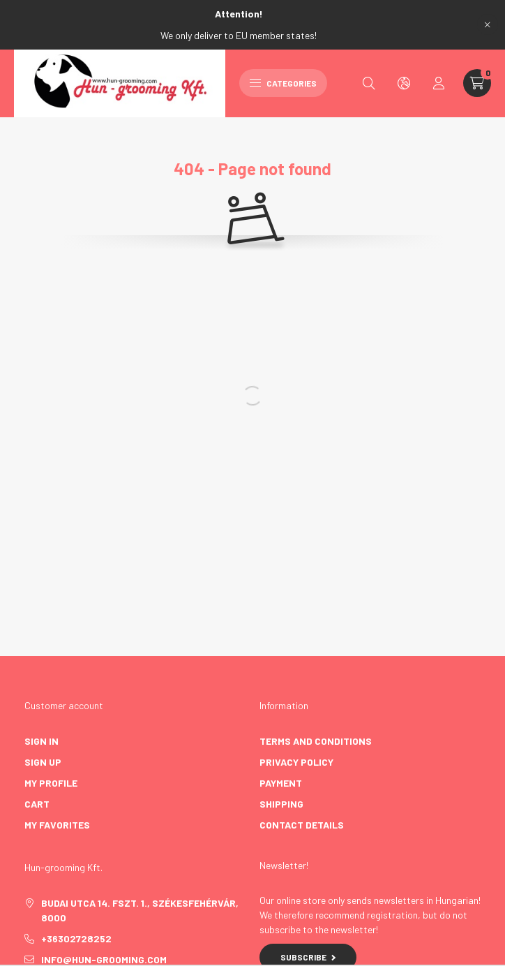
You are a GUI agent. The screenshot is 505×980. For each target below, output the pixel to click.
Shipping (281, 804)
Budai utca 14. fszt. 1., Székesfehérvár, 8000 (140, 910)
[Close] (488, 24)
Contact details (302, 825)
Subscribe (308, 957)
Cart (37, 804)
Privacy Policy (296, 762)
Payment (281, 783)
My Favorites (57, 825)
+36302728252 (76, 938)
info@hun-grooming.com (104, 959)
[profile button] (439, 83)
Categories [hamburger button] (283, 83)
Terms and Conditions (316, 741)
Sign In (42, 741)
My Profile (51, 783)
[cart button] (477, 83)
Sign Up (43, 762)
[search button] (369, 83)
